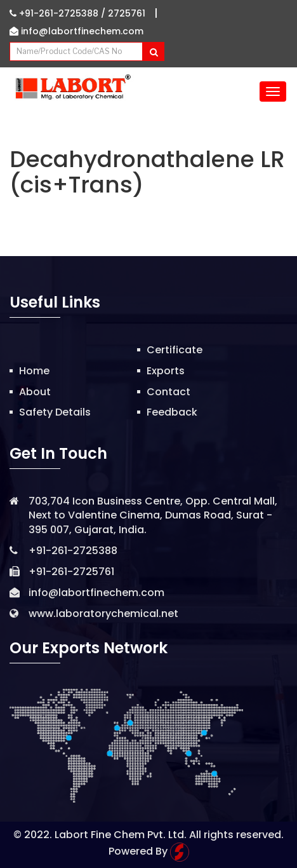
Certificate (175, 350)
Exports (166, 371)
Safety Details (55, 412)
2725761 (127, 13)
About (35, 392)
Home (34, 371)
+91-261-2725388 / (59, 13)
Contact (168, 392)
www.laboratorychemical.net (103, 614)
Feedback (172, 412)
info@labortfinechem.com (76, 31)
